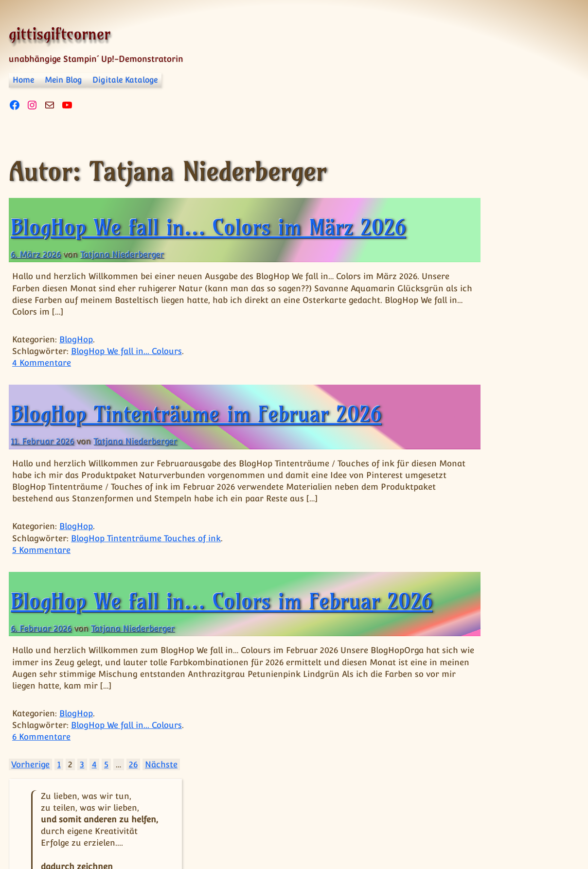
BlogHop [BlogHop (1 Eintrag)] (452, 452)
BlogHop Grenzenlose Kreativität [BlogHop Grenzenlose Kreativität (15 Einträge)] (482, 487)
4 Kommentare (42, 363)
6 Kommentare (41, 766)
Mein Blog (63, 80)
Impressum (118, 840)
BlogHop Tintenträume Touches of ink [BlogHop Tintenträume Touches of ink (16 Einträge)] (489, 622)
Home (23, 80)
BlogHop (76, 339)
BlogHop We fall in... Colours (126, 351)
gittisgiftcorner (60, 34)
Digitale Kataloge (125, 80)
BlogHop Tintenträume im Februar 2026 (196, 414)
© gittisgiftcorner (48, 832)
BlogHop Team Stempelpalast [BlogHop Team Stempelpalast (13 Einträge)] (489, 574)
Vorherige (30, 794)
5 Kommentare (41, 550)
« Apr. (501, 422)
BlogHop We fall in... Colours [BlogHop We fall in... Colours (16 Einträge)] (495, 672)
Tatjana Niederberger (122, 254)
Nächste (161, 794)
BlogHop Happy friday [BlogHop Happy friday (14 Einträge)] (492, 535)
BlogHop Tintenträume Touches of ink (146, 538)
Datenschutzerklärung (199, 840)
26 (133, 794)
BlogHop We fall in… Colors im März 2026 (208, 227)
